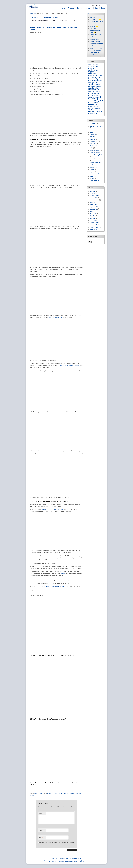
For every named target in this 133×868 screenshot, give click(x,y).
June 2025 (93, 214)
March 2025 (93, 220)
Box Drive (92, 130)
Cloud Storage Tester (96, 24)
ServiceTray (93, 46)
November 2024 (94, 229)
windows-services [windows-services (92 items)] (93, 83)
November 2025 (94, 202)
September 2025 (94, 207)
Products (71, 8)
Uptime (92, 176)
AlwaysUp (93, 17)
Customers (93, 135)
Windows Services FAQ (79, 862)
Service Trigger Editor (96, 48)
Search (103, 8)
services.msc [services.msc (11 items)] (93, 70)
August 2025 (93, 209)
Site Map (80, 859)
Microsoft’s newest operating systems (53, 510)
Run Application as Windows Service (50, 860)
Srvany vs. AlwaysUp (79, 860)
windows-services (74, 794)
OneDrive (92, 146)
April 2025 (93, 218)
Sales (91, 148)
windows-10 (56, 794)
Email (41, 838)
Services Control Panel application (69, 366)
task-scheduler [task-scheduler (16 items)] (94, 85)
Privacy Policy (73, 859)
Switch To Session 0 (95, 50)
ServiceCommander (95, 35)
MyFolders (93, 28)
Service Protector (95, 39)
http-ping (92, 26)
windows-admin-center (64, 794)
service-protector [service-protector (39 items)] (95, 112)
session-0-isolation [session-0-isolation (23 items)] (95, 105)
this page (63, 574)
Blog (96, 8)
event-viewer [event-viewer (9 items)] (97, 110)
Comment (42, 813)
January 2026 (94, 198)
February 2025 (94, 223)
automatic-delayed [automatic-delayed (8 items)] (94, 67)
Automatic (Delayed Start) (56, 318)
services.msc (50, 794)
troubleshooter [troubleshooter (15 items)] (94, 74)
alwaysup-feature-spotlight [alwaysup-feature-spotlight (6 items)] (95, 78)
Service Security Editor (96, 44)
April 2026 (93, 191)
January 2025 (94, 225)
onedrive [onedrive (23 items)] (92, 104)
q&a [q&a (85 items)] (97, 90)
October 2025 (94, 205)
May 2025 (92, 216)
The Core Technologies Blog (44, 17)
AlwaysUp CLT (94, 19)
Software (92, 167)
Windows (92, 179)
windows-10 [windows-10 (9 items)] (92, 113)
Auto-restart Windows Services (66, 860)
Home (63, 8)
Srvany (92, 169)
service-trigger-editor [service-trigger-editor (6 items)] (95, 102)
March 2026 (93, 193)
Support (80, 8)
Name (41, 830)
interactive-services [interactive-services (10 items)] (95, 81)
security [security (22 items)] (91, 97)
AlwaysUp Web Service (96, 22)
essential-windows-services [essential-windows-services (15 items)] (95, 76)
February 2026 (94, 196)
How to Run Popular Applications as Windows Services (61, 862)
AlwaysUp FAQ (88, 860)
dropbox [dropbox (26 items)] (92, 90)
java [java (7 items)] (100, 95)
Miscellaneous (94, 141)
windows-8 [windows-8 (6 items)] (92, 92)
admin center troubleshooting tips (55, 586)
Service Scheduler (95, 41)
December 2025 (94, 200)
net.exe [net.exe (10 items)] (96, 95)
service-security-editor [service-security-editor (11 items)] (95, 87)
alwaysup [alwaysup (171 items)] (98, 101)
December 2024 (94, 227)
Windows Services (38, 794)
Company (88, 8)
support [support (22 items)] (91, 72)
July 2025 (92, 211)
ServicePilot (93, 37)
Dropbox (92, 137)
